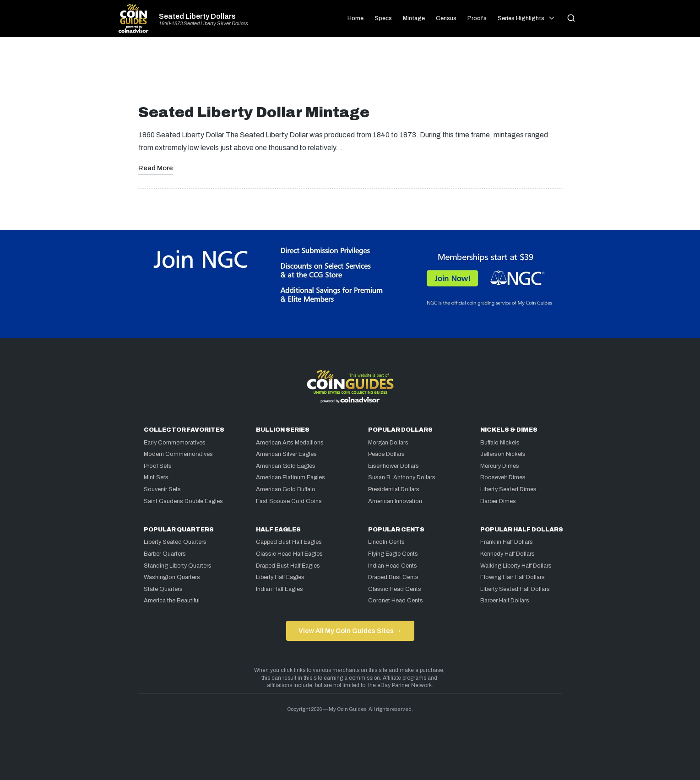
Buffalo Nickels (500, 443)
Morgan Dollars (388, 443)
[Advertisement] (350, 74)
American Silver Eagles (286, 454)
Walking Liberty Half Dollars (516, 566)
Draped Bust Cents (393, 577)
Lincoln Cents (386, 542)
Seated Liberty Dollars (197, 16)
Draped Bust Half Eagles (288, 566)
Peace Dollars (386, 454)
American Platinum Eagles (290, 477)
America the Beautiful (172, 601)
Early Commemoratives (175, 443)
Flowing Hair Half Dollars (513, 577)
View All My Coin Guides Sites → (350, 631)
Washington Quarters (172, 577)
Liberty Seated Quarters (175, 542)
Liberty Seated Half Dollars (515, 589)
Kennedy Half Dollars (507, 554)
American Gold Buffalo (286, 489)
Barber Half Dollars (505, 601)
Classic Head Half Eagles (289, 554)
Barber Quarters (165, 554)
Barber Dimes (498, 501)
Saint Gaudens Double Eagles (183, 501)
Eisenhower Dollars (393, 466)
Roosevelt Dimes (503, 477)
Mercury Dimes (500, 466)
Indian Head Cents (393, 566)
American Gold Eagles (286, 466)
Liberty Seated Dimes (508, 489)
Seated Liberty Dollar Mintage (254, 112)
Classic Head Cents (395, 589)
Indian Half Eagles (279, 589)
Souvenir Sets (162, 489)
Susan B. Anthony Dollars (402, 477)
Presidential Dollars (394, 489)
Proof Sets (158, 466)
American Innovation (395, 501)
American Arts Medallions (290, 443)
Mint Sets (156, 477)
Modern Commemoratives (178, 454)
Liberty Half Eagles (280, 577)
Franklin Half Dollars (507, 542)
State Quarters (163, 589)
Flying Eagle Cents (393, 554)
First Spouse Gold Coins (289, 501)
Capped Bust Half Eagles (289, 542)
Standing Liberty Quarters (178, 566)
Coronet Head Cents (396, 601)
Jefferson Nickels (503, 454)
